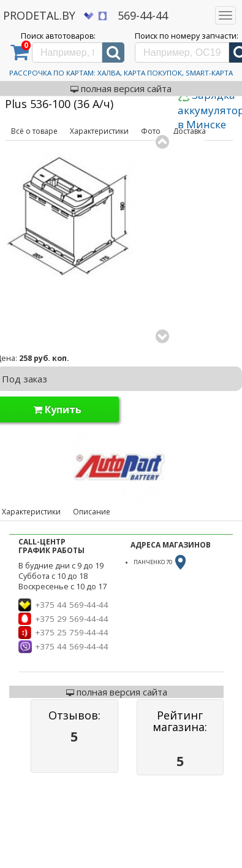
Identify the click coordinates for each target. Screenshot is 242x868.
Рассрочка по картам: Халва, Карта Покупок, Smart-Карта (121, 73)
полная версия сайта (121, 88)
